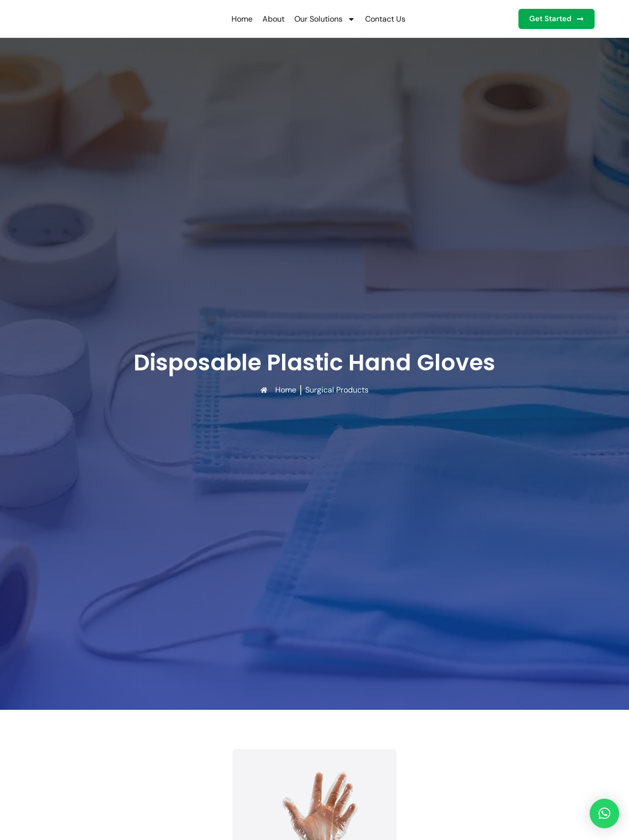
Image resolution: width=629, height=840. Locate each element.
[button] (604, 813)
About (269, 19)
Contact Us (380, 19)
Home (237, 19)
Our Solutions (320, 19)
